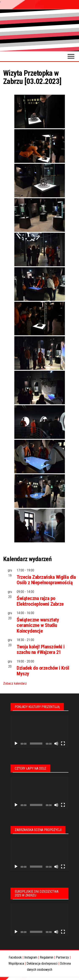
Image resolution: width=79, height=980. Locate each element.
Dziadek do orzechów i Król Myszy (43, 671)
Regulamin (47, 957)
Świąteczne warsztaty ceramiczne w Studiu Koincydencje (38, 625)
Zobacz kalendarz (15, 683)
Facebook (15, 957)
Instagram (31, 957)
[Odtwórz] (16, 744)
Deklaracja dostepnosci (42, 963)
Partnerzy (62, 957)
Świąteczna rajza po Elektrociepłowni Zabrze (40, 601)
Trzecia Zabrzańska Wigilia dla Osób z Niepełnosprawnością (46, 580)
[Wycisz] (56, 744)
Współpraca (16, 963)
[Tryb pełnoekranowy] (63, 744)
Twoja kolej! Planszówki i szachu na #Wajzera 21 (41, 649)
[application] (39, 731)
